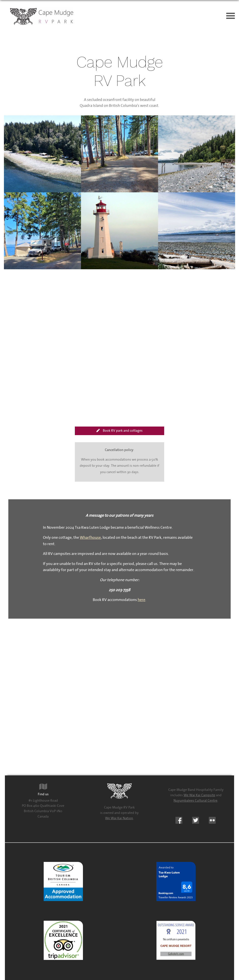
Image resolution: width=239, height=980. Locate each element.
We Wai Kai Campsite (199, 795)
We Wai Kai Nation (119, 818)
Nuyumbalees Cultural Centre (195, 801)
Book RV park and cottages (119, 431)
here (141, 600)
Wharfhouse (90, 538)
